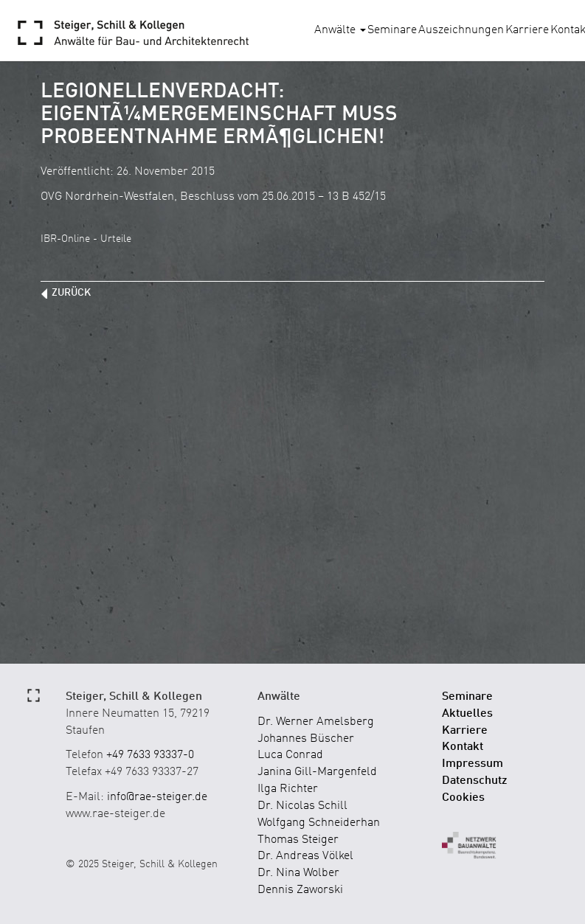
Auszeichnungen (461, 30)
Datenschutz (475, 781)
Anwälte (340, 30)
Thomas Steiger (298, 840)
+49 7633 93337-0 (150, 755)
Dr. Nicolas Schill (302, 806)
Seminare (392, 30)
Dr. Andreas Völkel (305, 856)
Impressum (472, 764)
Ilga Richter (288, 789)
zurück (71, 293)
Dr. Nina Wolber (298, 873)
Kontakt (463, 747)
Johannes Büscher (306, 739)
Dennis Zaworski (300, 890)
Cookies (463, 798)
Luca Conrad (290, 755)
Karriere (527, 30)
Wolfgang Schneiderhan (319, 823)
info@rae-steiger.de (157, 797)
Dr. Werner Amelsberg (316, 722)
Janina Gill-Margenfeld (317, 772)
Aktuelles (467, 714)
